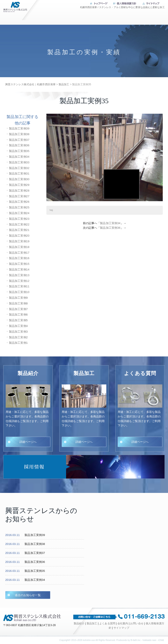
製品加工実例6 (18, 315)
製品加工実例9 (18, 298)
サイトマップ (122, 628)
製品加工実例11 (19, 286)
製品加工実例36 (19, 145)
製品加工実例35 (19, 151)
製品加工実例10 (19, 292)
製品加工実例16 (19, 258)
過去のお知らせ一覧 (26, 595)
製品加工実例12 (19, 281)
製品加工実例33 (19, 162)
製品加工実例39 (19, 128)
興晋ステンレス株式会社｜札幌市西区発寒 (14, 10)
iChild (161, 640)
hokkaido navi (149, 640)
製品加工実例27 (19, 196)
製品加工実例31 (19, 174)
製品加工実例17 (19, 253)
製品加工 (68, 18)
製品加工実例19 (19, 241)
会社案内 (145, 18)
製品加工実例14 (19, 270)
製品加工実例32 (19, 168)
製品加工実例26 (19, 202)
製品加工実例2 (18, 337)
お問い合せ (145, 31)
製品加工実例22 (19, 224)
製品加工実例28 (19, 191)
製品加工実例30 (19, 179)
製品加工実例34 (19, 157)
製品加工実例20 (19, 236)
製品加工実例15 (19, 264)
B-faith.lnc (136, 640)
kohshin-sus (89, 640)
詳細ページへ (28, 442)
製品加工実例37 (19, 140)
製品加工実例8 (18, 303)
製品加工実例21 (19, 230)
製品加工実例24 (19, 213)
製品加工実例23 (19, 219)
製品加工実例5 (18, 320)
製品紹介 (79, 623)
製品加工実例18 (19, 247)
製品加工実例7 (18, 309)
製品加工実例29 (19, 185)
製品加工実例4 (18, 326)
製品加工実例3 (18, 332)
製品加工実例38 (19, 134)
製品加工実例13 (19, 275)
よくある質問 (107, 18)
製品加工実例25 (19, 207)
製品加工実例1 (18, 343)
